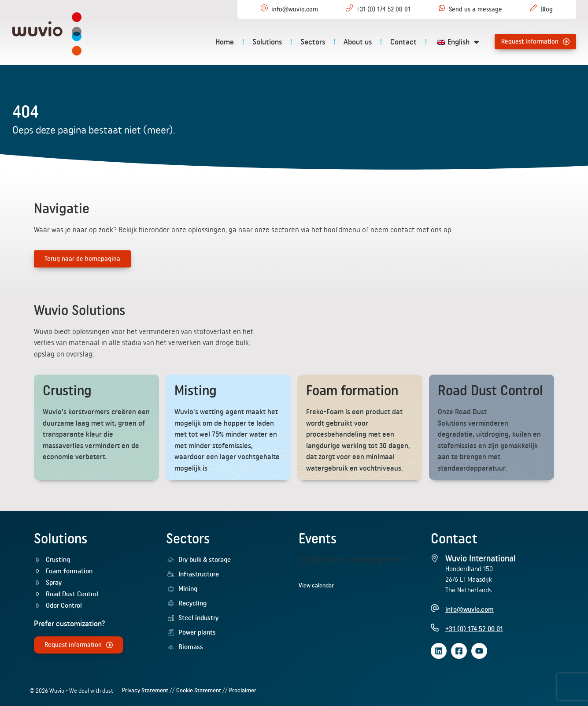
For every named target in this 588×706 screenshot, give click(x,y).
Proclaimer (243, 690)
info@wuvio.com (295, 9)
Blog (547, 9)
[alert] (360, 560)
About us (358, 42)
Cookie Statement (199, 690)
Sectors (313, 42)
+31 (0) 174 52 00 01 (383, 9)
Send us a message (475, 9)
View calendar (316, 585)
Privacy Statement (145, 690)
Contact (403, 42)
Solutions (267, 42)
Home (225, 42)
